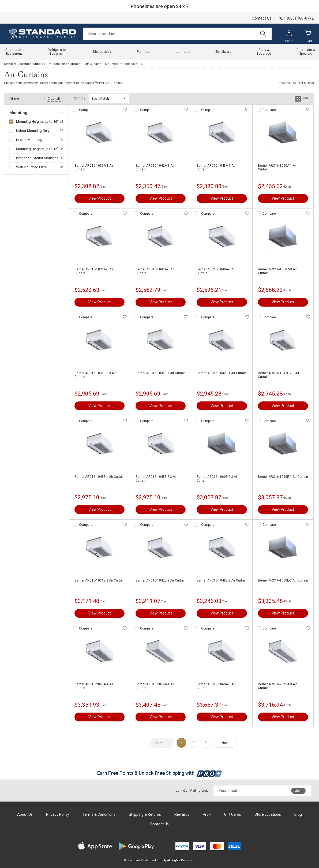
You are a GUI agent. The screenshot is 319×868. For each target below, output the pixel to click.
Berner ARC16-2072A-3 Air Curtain (277, 686)
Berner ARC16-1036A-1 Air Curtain (94, 167)
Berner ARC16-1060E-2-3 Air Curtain (217, 479)
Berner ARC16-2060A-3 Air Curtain (216, 686)
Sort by (80, 98)
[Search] (177, 34)
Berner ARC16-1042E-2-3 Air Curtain (279, 375)
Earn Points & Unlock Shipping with (159, 773)
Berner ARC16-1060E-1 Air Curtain (283, 477)
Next (225, 743)
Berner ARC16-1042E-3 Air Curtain (161, 580)
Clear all (54, 99)
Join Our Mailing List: (192, 790)
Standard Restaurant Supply (23, 64)
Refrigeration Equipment (64, 64)
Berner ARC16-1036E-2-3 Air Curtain (95, 375)
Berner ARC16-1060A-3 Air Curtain (277, 271)
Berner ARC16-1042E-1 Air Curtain (222, 373)
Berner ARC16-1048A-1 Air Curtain (216, 167)
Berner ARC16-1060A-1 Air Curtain (277, 167)
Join (298, 791)
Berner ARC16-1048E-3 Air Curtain (222, 580)
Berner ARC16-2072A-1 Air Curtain (155, 686)
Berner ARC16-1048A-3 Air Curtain (216, 271)
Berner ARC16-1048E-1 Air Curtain (100, 477)
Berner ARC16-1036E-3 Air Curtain (100, 580)
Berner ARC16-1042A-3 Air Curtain (155, 271)
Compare (86, 110)
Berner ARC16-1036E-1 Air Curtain (161, 373)
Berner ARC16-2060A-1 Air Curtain (94, 686)
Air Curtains (93, 64)
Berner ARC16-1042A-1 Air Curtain (155, 167)
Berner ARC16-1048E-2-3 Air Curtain (156, 479)
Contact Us (262, 18)
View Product (100, 198)
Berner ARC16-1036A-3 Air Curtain (94, 271)
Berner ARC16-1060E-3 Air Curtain (283, 580)
